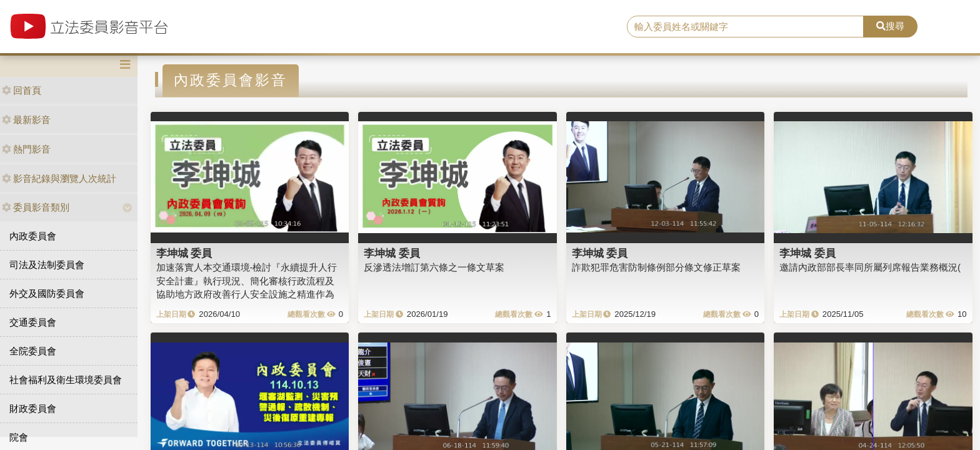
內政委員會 (33, 236)
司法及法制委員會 (47, 265)
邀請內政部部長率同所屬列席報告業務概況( (870, 267)
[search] (746, 27)
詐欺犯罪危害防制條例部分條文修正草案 (656, 267)
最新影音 (26, 120)
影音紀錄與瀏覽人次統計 (59, 178)
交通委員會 (33, 322)
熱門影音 (26, 149)
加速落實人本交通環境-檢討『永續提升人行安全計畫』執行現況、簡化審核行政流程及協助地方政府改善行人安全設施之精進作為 (247, 281)
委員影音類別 (36, 207)
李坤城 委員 (184, 253)
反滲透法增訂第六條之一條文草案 (434, 267)
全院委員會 (33, 351)
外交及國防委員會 (47, 293)
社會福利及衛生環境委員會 (66, 380)
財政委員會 (33, 408)
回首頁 (22, 90)
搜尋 (890, 26)
